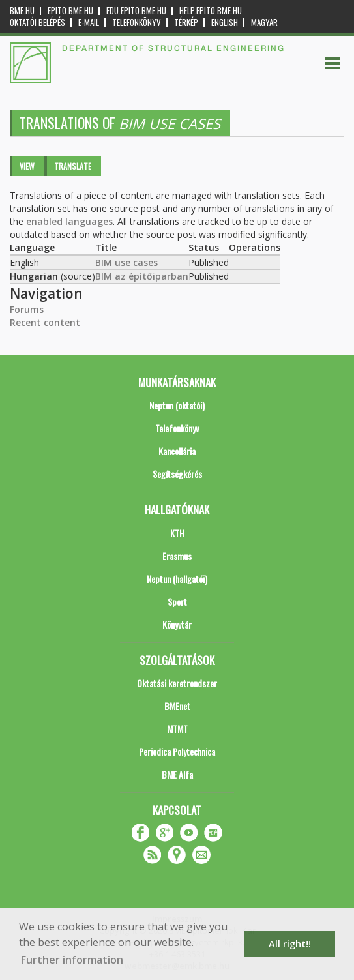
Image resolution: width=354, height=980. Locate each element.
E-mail (89, 22)
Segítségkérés (177, 474)
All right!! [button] (290, 944)
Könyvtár (177, 624)
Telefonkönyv (137, 22)
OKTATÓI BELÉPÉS (37, 22)
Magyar (264, 22)
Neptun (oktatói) (177, 405)
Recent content (45, 322)
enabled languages (69, 221)
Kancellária (177, 451)
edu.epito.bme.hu (136, 11)
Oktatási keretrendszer (177, 683)
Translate (73, 166)
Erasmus (177, 556)
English (225, 22)
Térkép (186, 22)
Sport (177, 601)
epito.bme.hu (70, 11)
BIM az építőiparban (142, 276)
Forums (27, 309)
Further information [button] (72, 960)
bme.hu (22, 11)
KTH (177, 533)
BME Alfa (177, 774)
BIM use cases (126, 262)
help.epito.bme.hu (211, 11)
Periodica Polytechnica (177, 751)
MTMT (177, 729)
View (27, 166)
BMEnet (177, 706)
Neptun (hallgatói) (177, 579)
